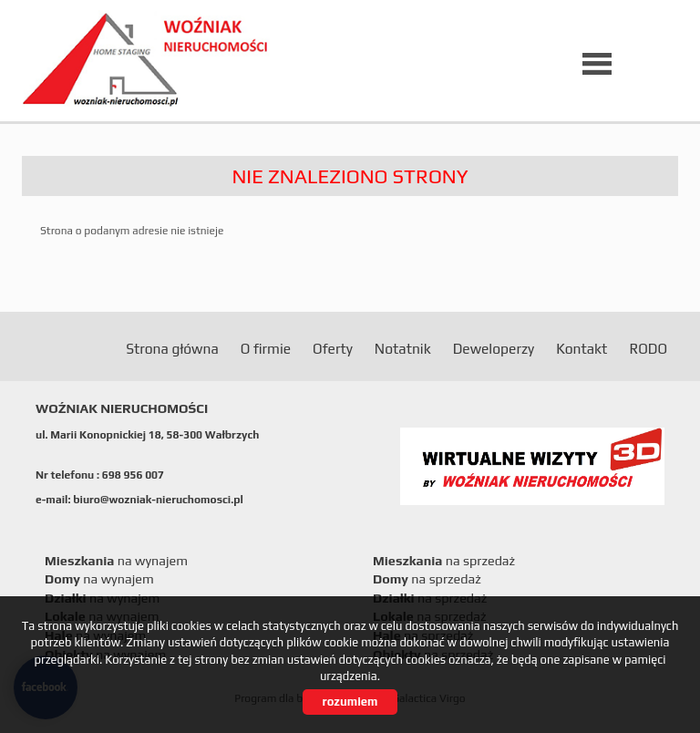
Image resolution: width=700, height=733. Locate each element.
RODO (648, 348)
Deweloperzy (494, 348)
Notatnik (403, 348)
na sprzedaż (444, 561)
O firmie (266, 348)
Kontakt (582, 348)
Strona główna (172, 348)
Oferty (333, 348)
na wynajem (116, 561)
